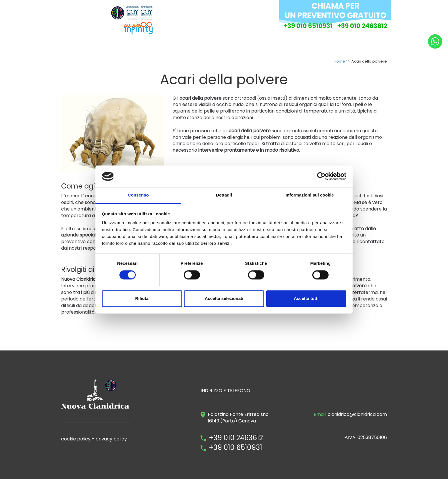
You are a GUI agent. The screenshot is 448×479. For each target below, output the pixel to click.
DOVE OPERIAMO (320, 45)
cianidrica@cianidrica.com (357, 414)
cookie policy (76, 439)
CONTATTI (354, 45)
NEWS (378, 45)
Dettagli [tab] (224, 195)
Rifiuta (142, 299)
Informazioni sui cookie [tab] (310, 195)
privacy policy (111, 439)
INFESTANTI (253, 45)
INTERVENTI (224, 45)
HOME (177, 45)
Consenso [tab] (138, 195)
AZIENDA (198, 45)
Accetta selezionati (224, 299)
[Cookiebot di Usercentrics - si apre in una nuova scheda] (321, 176)
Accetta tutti (306, 299)
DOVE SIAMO (284, 45)
